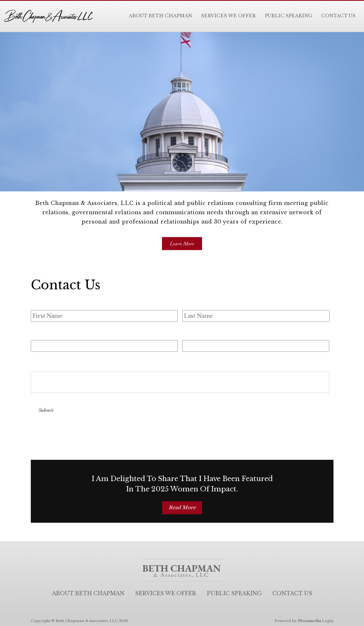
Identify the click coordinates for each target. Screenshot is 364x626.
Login (328, 621)
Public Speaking (288, 16)
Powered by (298, 621)
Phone (191, 333)
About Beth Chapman (160, 16)
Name (39, 303)
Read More (182, 508)
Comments (47, 360)
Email (39, 333)
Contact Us (338, 16)
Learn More (182, 243)
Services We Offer (228, 16)
